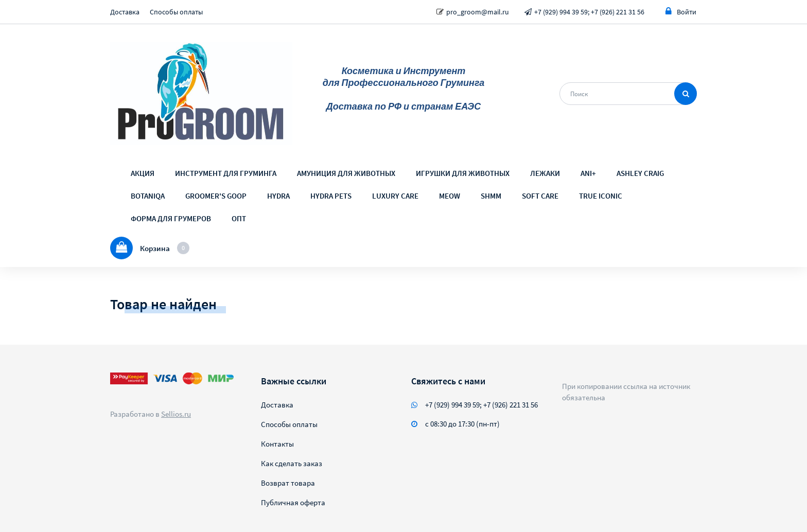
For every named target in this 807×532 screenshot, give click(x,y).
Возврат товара (288, 483)
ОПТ (239, 218)
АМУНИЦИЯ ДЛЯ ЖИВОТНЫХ (346, 173)
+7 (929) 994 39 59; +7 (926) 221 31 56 (589, 12)
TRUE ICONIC (601, 196)
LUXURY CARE (395, 196)
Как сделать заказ (292, 463)
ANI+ (588, 173)
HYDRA (278, 196)
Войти (681, 12)
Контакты (277, 444)
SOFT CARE (540, 196)
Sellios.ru (176, 414)
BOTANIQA (148, 196)
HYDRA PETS (331, 196)
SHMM (491, 196)
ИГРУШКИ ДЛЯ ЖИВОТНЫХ (463, 173)
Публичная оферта (293, 502)
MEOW (450, 196)
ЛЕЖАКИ (545, 173)
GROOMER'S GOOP (216, 196)
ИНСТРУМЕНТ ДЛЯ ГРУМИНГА (226, 173)
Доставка (125, 12)
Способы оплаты (176, 12)
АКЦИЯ (143, 173)
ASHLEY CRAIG (640, 173)
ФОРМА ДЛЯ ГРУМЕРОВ (171, 218)
